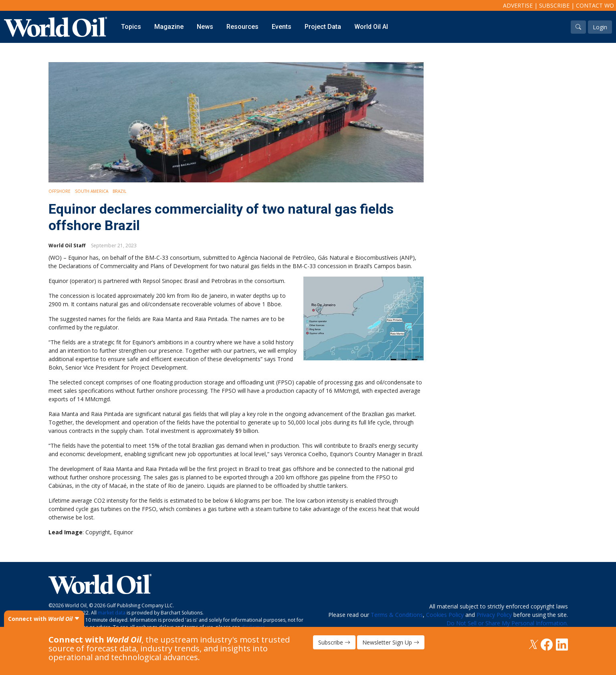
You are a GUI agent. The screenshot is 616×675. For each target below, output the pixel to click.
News (205, 27)
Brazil (119, 191)
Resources (242, 27)
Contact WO (595, 5)
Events (282, 27)
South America (92, 191)
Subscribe (554, 5)
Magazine (169, 27)
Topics (131, 27)
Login (600, 27)
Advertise (518, 5)
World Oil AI (371, 27)
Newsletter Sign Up (391, 642)
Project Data (323, 27)
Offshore (60, 191)
